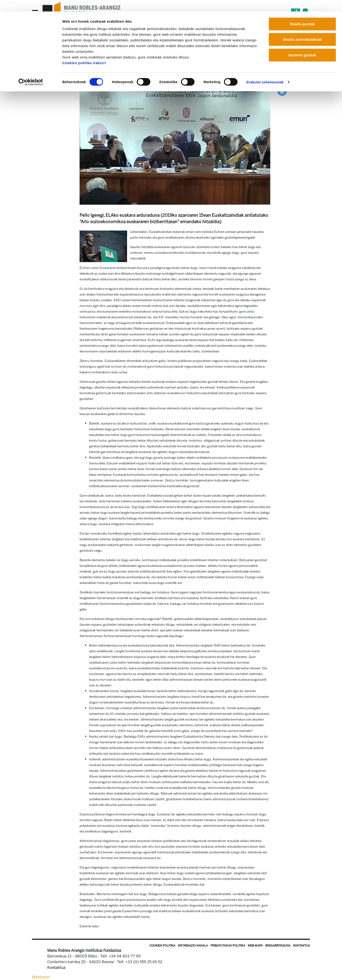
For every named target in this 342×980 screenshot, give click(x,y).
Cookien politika (162, 946)
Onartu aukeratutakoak (302, 28)
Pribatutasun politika (228, 946)
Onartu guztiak (302, 12)
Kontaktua (302, 946)
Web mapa (255, 946)
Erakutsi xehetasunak (265, 71)
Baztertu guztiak (302, 44)
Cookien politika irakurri (84, 51)
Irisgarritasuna (278, 946)
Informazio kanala (193, 946)
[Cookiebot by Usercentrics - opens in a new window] (31, 71)
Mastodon (41, 977)
